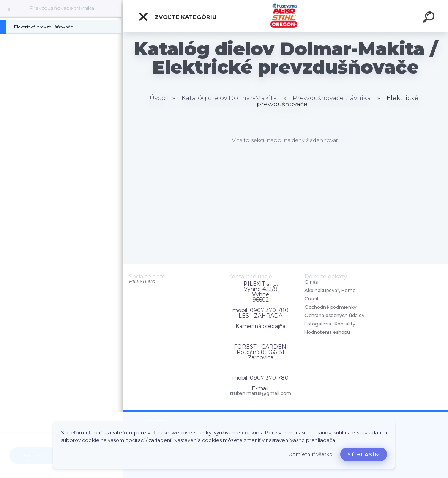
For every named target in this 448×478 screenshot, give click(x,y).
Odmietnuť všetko (310, 454)
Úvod (158, 98)
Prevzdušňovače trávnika (62, 8)
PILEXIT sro (142, 281)
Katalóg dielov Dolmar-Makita (229, 98)
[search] (430, 18)
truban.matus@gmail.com (261, 393)
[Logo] (286, 16)
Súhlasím (364, 454)
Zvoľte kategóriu (177, 17)
